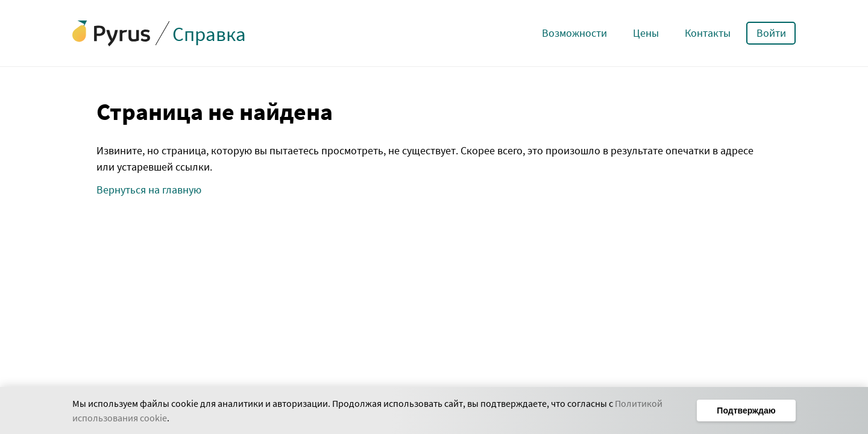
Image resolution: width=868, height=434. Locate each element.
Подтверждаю (746, 410)
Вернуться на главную (149, 190)
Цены (646, 33)
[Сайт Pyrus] (112, 33)
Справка (209, 34)
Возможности (574, 33)
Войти (771, 33)
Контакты (708, 33)
